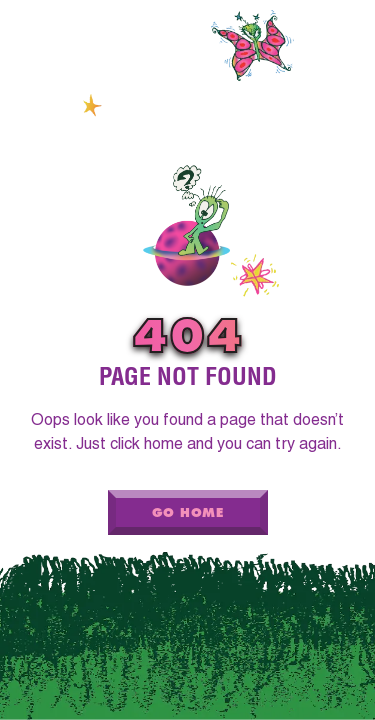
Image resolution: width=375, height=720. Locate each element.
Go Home (187, 512)
